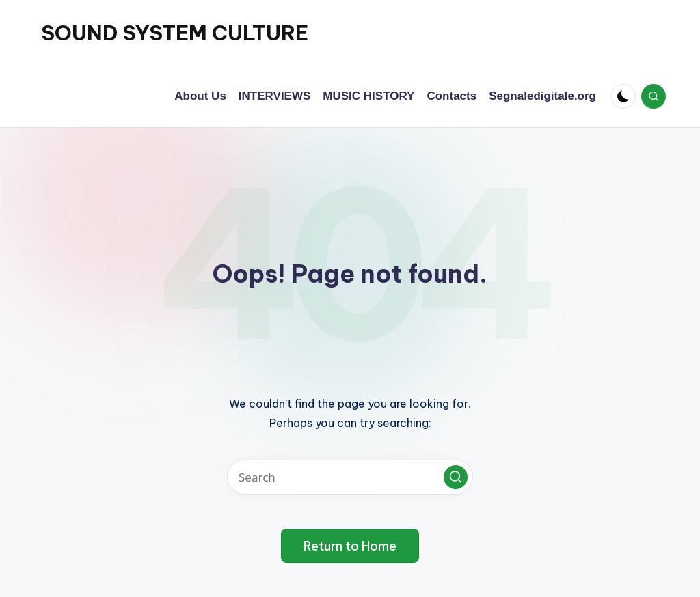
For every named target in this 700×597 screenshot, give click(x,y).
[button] (456, 477)
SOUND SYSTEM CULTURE (175, 33)
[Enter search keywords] (350, 477)
